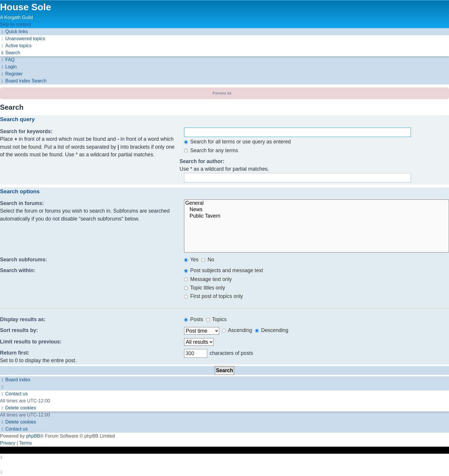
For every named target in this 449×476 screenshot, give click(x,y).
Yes (191, 260)
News (317, 210)
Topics (216, 319)
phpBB (33, 436)
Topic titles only (205, 288)
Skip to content (16, 24)
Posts (194, 319)
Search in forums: (22, 203)
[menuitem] (23, 39)
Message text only (208, 279)
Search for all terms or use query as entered (237, 142)
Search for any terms (211, 150)
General (317, 203)
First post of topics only (214, 296)
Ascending (237, 330)
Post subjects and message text (223, 270)
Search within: (18, 270)
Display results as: (23, 319)
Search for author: (202, 161)
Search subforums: (23, 260)
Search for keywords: (26, 131)
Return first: (15, 353)
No (208, 260)
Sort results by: (19, 330)
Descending (272, 330)
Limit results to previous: (31, 342)
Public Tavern (317, 216)
